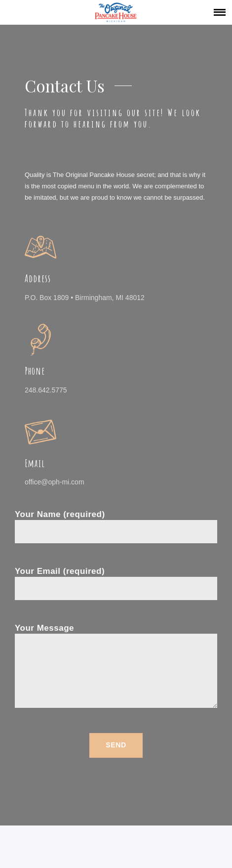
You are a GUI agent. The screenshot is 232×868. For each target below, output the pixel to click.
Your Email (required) (116, 580)
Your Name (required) (116, 523)
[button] (220, 12)
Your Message (116, 667)
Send (116, 745)
